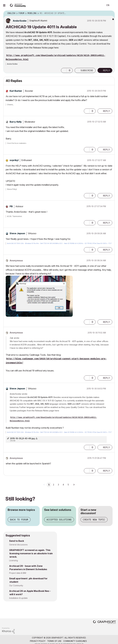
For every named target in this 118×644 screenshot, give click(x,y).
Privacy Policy (38, 641)
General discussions (18, 545)
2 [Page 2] (53, 485)
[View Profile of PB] (11, 206)
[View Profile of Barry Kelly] (16, 122)
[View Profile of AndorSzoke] (20, 21)
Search (99, 5)
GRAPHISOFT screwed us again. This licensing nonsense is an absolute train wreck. (31, 553)
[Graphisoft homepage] (104, 622)
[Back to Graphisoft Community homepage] (18, 5)
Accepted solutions (59, 520)
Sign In (114, 5)
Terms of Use (54, 641)
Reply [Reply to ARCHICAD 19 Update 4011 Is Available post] (106, 70)
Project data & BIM (18, 573)
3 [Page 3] (58, 485)
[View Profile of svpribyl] (14, 160)
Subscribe (87, 70)
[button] (64, 70)
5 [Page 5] (68, 485)
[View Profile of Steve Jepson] (17, 233)
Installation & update (18, 598)
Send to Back (17, 541)
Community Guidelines (75, 641)
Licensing (14, 560)
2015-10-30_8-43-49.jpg (22, 438)
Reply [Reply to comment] (106, 111)
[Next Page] (74, 485)
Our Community (16, 585)
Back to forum (19, 520)
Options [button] (111, 13)
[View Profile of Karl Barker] (16, 91)
